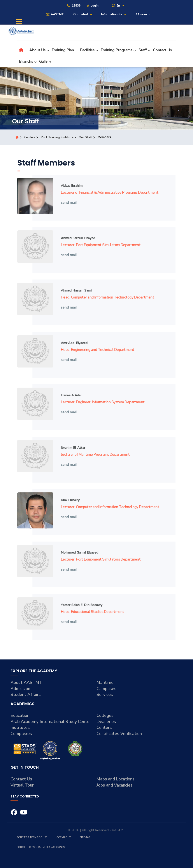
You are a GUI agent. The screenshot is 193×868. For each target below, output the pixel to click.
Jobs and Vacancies (115, 785)
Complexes (21, 734)
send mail (66, 202)
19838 (74, 6)
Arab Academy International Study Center (51, 722)
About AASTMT (26, 683)
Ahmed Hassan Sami (73, 290)
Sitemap (85, 837)
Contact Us (162, 50)
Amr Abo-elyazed (71, 343)
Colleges (105, 716)
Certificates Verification (119, 734)
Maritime (105, 683)
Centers (30, 137)
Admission (20, 689)
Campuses (106, 689)
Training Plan (63, 50)
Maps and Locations (116, 779)
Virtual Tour (22, 785)
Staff (143, 50)
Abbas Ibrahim (69, 186)
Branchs (26, 61)
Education (20, 716)
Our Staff (86, 137)
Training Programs (117, 50)
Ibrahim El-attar (70, 448)
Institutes (20, 728)
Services (105, 695)
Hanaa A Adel (68, 395)
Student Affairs (26, 695)
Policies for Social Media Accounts (41, 847)
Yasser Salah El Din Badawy (79, 605)
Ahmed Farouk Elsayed (75, 238)
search (143, 14)
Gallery (45, 61)
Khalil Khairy (67, 500)
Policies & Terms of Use (32, 837)
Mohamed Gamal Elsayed (77, 552)
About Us (37, 50)
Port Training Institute (57, 137)
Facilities (87, 50)
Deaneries (106, 722)
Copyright (64, 837)
